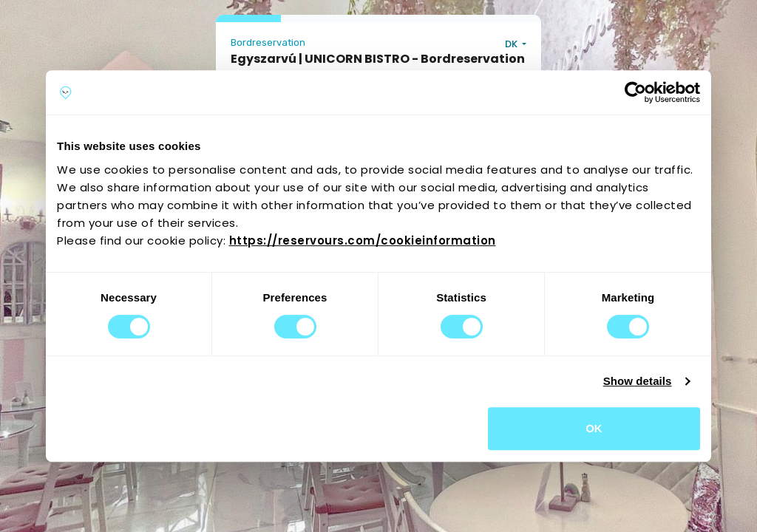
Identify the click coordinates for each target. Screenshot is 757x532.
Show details (638, 381)
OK (594, 428)
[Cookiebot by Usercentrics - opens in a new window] (635, 92)
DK (512, 44)
